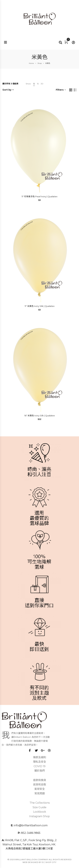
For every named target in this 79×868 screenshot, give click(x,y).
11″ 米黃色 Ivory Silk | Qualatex (40, 306)
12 (34, 84)
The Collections (40, 803)
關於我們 (40, 771)
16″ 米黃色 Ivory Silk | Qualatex (40, 416)
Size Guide (39, 807)
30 (42, 84)
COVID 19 (39, 766)
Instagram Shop (39, 816)
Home (31, 63)
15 (38, 84)
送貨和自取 (40, 785)
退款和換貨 (40, 780)
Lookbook (40, 812)
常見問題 (40, 793)
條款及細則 (40, 757)
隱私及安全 (40, 762)
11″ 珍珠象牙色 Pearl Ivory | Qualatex (39, 196)
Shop (40, 63)
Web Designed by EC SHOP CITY (39, 862)
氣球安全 (40, 789)
